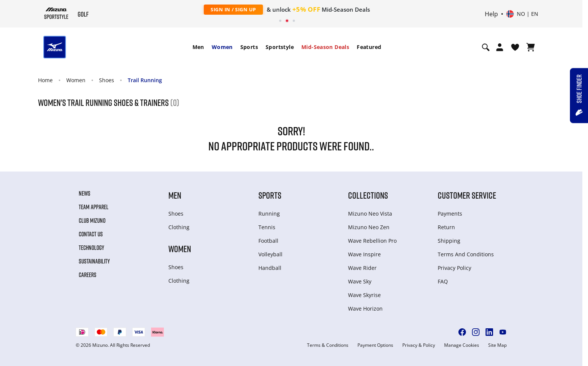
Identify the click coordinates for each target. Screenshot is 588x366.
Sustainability (94, 261)
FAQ (443, 281)
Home (45, 80)
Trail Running (145, 80)
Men (198, 47)
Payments (450, 214)
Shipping (449, 241)
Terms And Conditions (466, 254)
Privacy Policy (454, 268)
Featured (369, 47)
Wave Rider (362, 268)
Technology (92, 248)
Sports (249, 47)
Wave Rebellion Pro (372, 241)
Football (268, 241)
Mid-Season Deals (325, 47)
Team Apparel (94, 207)
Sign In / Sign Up (233, 9)
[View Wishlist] (515, 47)
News (85, 193)
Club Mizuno (92, 221)
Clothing (179, 227)
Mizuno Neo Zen (369, 227)
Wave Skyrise (364, 295)
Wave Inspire (364, 254)
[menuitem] (198, 47)
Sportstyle (280, 47)
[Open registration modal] (500, 47)
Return (446, 227)
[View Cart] (531, 47)
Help (491, 14)
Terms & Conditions (328, 345)
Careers (88, 275)
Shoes (107, 80)
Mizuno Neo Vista (370, 214)
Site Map (497, 345)
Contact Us (91, 234)
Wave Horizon (365, 309)
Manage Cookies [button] (462, 345)
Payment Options (375, 345)
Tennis (267, 227)
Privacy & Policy (419, 345)
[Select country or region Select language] (522, 14)
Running (269, 214)
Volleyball (270, 254)
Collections (368, 195)
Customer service (467, 195)
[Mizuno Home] (56, 13)
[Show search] (486, 47)
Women (222, 47)
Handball (270, 268)
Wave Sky (360, 281)
